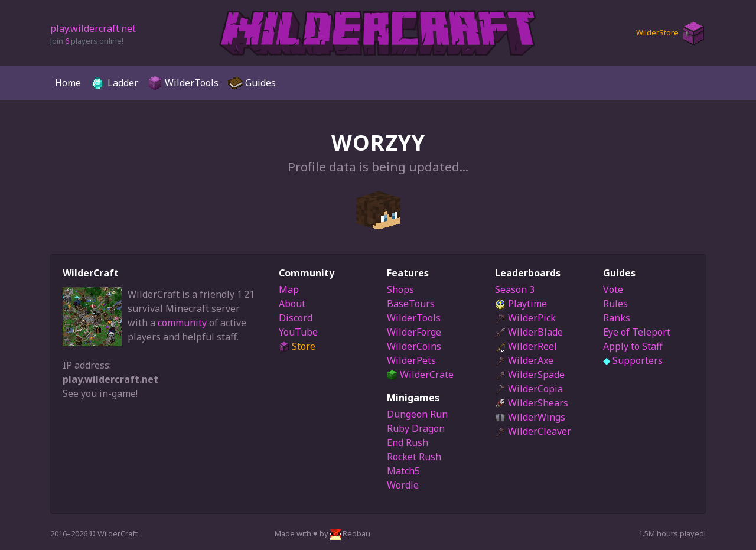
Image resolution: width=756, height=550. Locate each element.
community (182, 323)
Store (297, 346)
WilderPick (525, 318)
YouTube (298, 332)
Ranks (617, 318)
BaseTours (411, 304)
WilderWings (530, 417)
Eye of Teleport (637, 332)
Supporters (633, 360)
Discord (296, 318)
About (292, 304)
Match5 (403, 471)
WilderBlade (529, 332)
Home (68, 83)
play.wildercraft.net (93, 28)
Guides (252, 83)
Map (289, 289)
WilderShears (532, 403)
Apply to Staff (633, 346)
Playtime (521, 304)
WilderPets (411, 360)
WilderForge (414, 332)
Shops (400, 289)
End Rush (408, 442)
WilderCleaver (533, 431)
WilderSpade (530, 375)
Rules (615, 304)
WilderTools (183, 83)
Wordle (403, 485)
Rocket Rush (414, 457)
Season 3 (515, 289)
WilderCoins (414, 346)
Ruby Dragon (416, 428)
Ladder (114, 83)
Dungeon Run (417, 414)
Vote (613, 289)
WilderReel (526, 346)
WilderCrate (420, 375)
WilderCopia (529, 389)
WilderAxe (524, 360)
